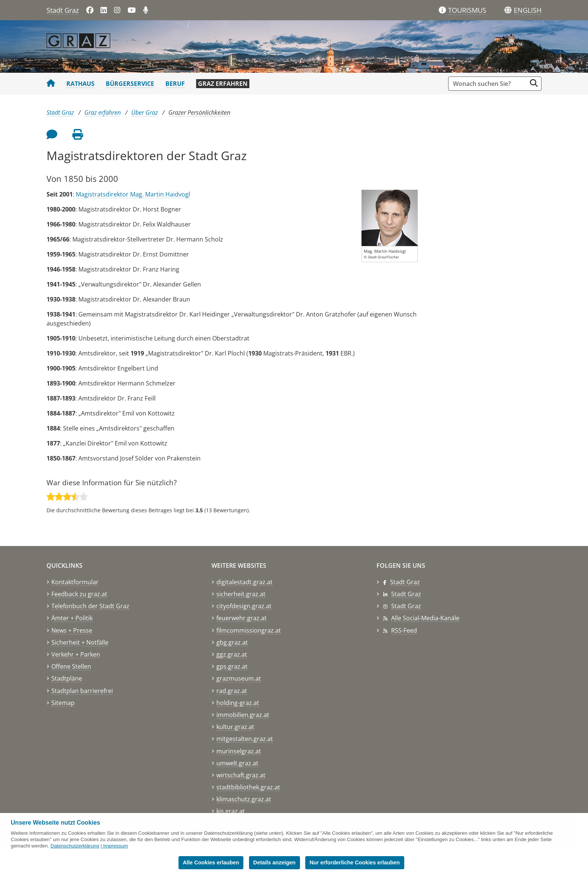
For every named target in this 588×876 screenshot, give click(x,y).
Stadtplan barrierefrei (82, 691)
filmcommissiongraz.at (249, 630)
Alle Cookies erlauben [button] (211, 862)
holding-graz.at (238, 703)
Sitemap (63, 703)
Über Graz (145, 112)
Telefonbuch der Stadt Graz (90, 606)
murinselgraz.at (239, 751)
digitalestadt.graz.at (244, 582)
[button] (528, 10)
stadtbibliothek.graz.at (248, 787)
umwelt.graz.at (237, 763)
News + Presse (72, 630)
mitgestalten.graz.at (245, 739)
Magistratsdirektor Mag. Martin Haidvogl (133, 194)
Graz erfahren (223, 84)
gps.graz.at (232, 666)
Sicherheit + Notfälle (80, 642)
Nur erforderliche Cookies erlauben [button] (355, 862)
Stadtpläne (67, 678)
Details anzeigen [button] (274, 862)
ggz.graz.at (232, 654)
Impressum (115, 846)
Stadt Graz (63, 10)
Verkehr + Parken (76, 654)
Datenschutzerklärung (75, 846)
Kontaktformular (75, 582)
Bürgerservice (130, 84)
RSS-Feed (404, 630)
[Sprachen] (508, 10)
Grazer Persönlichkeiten (199, 112)
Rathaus (80, 84)
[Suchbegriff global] (489, 84)
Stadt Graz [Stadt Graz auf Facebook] (405, 582)
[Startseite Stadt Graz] (51, 84)
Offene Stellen (71, 666)
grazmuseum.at (239, 678)
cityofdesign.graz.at (244, 606)
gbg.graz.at (232, 642)
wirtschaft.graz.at (241, 775)
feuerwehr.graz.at (241, 618)
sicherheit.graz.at (241, 594)
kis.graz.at (231, 811)
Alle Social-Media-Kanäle (425, 618)
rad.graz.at (232, 691)
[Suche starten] (534, 83)
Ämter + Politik (72, 618)
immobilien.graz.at (243, 715)
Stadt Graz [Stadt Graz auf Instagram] (406, 606)
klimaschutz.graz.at (244, 799)
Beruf (175, 84)
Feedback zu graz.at (79, 594)
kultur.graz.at (235, 727)
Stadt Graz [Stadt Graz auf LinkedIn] (406, 594)
